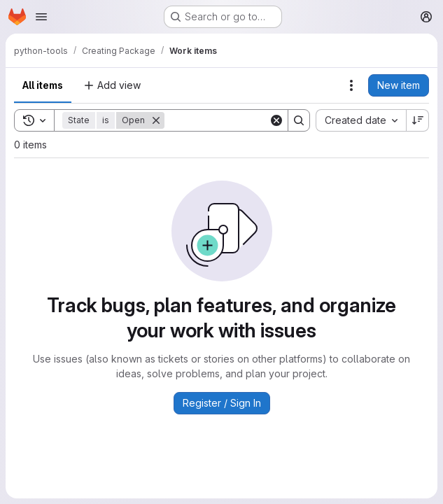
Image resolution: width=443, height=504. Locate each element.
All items (43, 85)
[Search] (251, 120)
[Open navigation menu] (41, 17)
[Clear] (276, 120)
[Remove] (156, 120)
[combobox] (361, 120)
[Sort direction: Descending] (418, 120)
